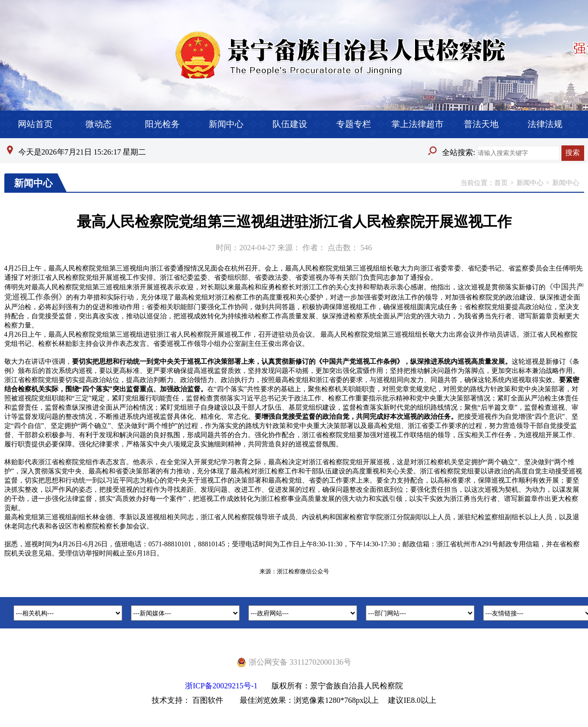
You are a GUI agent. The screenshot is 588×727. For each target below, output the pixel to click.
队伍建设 (290, 124)
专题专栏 (354, 124)
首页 (501, 183)
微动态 (99, 124)
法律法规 (545, 124)
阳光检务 (162, 124)
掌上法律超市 (417, 124)
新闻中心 (226, 124)
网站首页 (35, 124)
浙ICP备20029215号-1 (221, 686)
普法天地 (481, 124)
